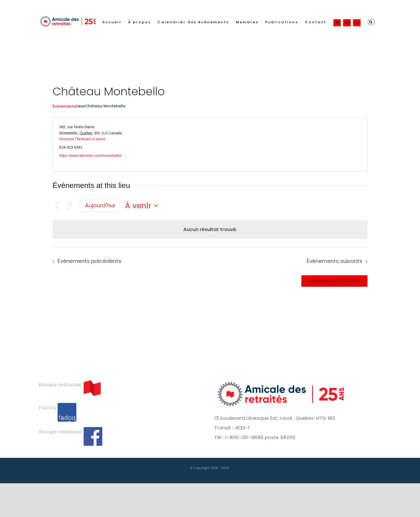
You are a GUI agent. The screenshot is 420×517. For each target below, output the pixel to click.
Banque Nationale (70, 385)
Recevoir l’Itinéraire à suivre (82, 139)
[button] (371, 22)
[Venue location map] (288, 144)
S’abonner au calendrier (334, 281)
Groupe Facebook (71, 432)
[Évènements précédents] (57, 206)
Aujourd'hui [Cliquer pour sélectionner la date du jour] (100, 205)
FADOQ (58, 408)
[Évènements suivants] (70, 206)
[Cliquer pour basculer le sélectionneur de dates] (143, 206)
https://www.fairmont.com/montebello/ (90, 156)
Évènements (64, 106)
